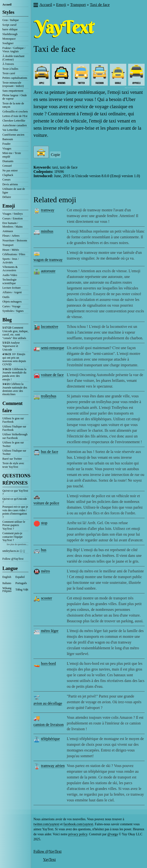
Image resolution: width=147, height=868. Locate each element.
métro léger (50, 631)
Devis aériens (10, 184)
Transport (8, 245)
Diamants (8, 161)
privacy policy (78, 834)
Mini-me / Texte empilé (12, 155)
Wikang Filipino (7, 590)
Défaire (7, 197)
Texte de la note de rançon (13, 105)
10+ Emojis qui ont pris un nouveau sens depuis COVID (14, 359)
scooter (46, 598)
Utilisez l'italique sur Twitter (14, 452)
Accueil (7, 5)
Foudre (6, 144)
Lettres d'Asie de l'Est (15, 116)
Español (20, 577)
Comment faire (12, 407)
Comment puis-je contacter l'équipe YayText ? (12, 537)
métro (45, 571)
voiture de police (46, 503)
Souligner (8, 43)
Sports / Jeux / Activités (11, 261)
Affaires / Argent (12, 292)
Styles (8, 12)
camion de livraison (49, 725)
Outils (6, 297)
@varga (113, 834)
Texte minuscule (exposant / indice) (13, 84)
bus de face (49, 452)
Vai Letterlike (10, 130)
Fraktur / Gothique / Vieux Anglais (14, 50)
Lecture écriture (11, 288)
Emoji (9, 206)
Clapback (8, 175)
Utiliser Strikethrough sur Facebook (15, 436)
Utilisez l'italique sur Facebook (14, 428)
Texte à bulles (10, 69)
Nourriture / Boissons (15, 240)
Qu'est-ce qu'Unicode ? (15, 501)
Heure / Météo (11, 250)
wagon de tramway (48, 260)
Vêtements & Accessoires (10, 269)
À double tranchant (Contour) (13, 58)
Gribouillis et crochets (15, 112)
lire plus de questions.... (18, 544)
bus (44, 550)
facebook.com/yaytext (78, 824)
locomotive (49, 327)
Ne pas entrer (10, 170)
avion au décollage (48, 703)
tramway (48, 210)
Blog (7, 320)
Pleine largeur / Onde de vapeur (15, 97)
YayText (49, 860)
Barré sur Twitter (12, 459)
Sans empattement (13, 91)
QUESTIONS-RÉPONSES (15, 479)
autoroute (48, 271)
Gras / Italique (11, 20)
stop (44, 523)
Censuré (7, 166)
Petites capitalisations (15, 78)
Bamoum (8, 139)
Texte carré (9, 73)
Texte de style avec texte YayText (13, 465)
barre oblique (10, 29)
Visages (7, 149)
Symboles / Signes (13, 311)
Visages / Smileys (13, 214)
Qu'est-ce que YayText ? (15, 492)
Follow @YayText (13, 559)
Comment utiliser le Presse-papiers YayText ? (14, 525)
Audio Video (10, 275)
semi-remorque (52, 348)
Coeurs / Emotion (13, 218)
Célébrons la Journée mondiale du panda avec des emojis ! (14, 374)
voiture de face (52, 375)
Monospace (9, 39)
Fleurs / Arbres (11, 236)
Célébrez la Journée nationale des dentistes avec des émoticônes (15, 389)
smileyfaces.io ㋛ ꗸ (14, 551)
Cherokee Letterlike (14, 121)
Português (21, 583)
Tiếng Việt (22, 590)
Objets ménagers (12, 302)
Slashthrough (10, 34)
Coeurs (6, 180)
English (7, 577)
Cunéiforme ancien (13, 135)
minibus (47, 231)
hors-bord (48, 663)
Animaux (8, 231)
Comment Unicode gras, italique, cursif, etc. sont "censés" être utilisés (15, 333)
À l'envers (8, 64)
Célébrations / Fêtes (14, 254)
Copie (55, 155)
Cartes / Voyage (11, 306)
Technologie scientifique (9, 281)
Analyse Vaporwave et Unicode (11, 346)
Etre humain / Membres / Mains (13, 225)
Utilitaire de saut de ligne (14, 191)
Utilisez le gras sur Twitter (13, 444)
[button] (35, 5)
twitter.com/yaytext (46, 824)
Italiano (7, 583)
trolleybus (49, 396)
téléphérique (50, 739)
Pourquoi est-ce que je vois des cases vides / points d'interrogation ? (15, 512)
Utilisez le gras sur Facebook (13, 420)
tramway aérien (53, 766)
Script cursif (9, 25)
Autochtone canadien (15, 125)
